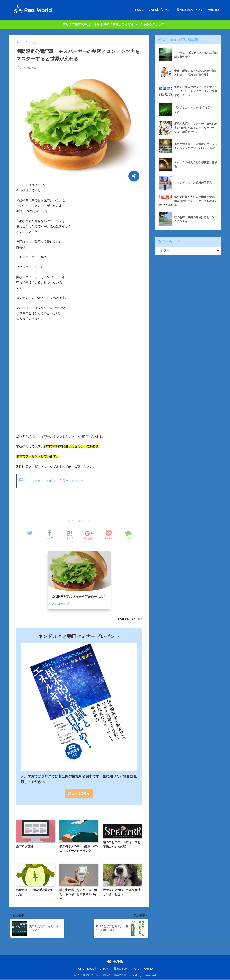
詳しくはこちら (79, 793)
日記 (139, 619)
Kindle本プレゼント (160, 10)
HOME (139, 10)
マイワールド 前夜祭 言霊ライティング (55, 481)
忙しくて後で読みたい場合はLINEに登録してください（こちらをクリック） (115, 24)
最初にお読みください (190, 10)
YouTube (214, 10)
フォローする (60, 604)
